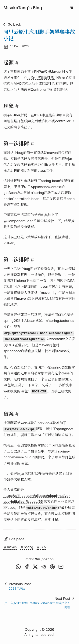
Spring (27, 547)
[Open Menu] (72, 7)
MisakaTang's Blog (23, 8)
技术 (41, 547)
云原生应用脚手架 (41, 78)
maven (10, 547)
